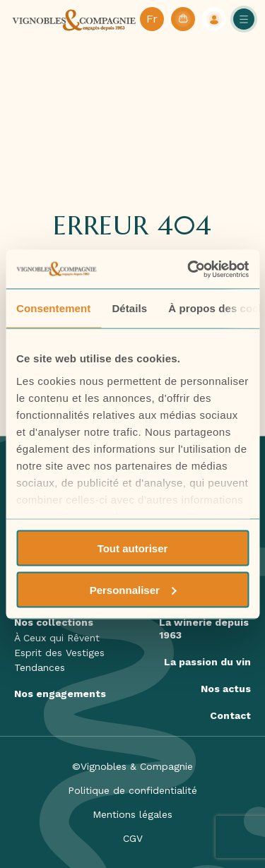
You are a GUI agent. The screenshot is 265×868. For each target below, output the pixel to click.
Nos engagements (60, 694)
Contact (230, 715)
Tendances (40, 667)
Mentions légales (132, 814)
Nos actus (226, 689)
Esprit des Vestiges (59, 653)
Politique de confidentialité (132, 790)
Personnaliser (133, 589)
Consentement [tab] (53, 308)
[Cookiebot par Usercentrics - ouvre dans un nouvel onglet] (189, 269)
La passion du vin (207, 662)
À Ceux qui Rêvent (57, 638)
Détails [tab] (129, 308)
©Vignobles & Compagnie (132, 766)
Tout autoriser (133, 548)
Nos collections (54, 622)
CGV (133, 838)
